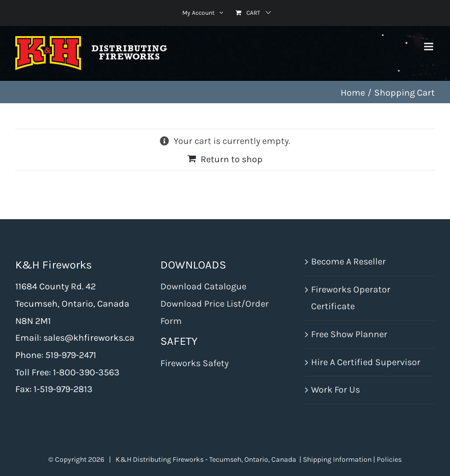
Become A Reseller (348, 261)
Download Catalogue (203, 286)
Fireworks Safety (194, 363)
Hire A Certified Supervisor (366, 362)
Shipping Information (337, 459)
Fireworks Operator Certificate (351, 298)
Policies (389, 459)
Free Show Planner (349, 334)
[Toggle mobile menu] (429, 47)
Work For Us (335, 390)
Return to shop (232, 159)
